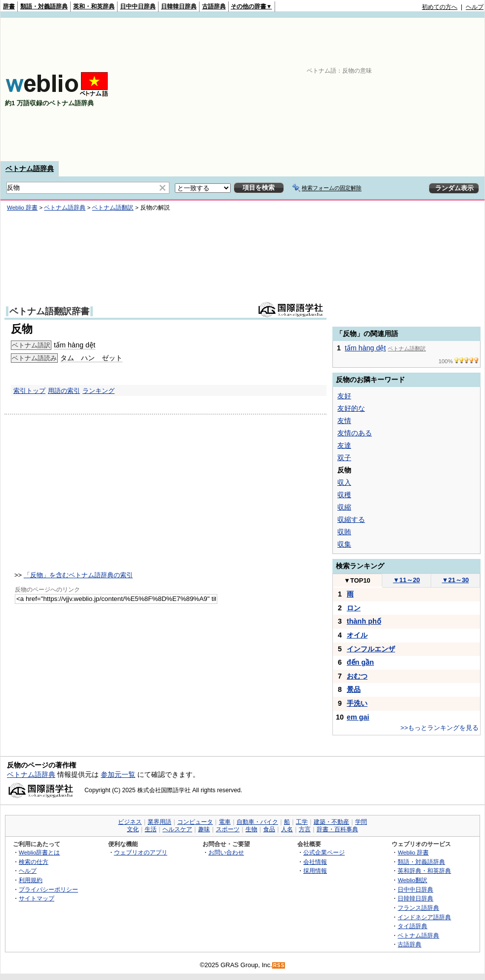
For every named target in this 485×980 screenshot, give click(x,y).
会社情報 (315, 862)
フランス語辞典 (418, 908)
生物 (251, 829)
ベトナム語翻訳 (113, 208)
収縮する (351, 519)
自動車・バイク (257, 822)
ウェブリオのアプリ (141, 852)
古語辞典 (214, 6)
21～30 (456, 580)
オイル (357, 635)
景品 (354, 689)
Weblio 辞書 (22, 208)
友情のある (355, 433)
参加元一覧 (118, 774)
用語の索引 (64, 391)
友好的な (351, 408)
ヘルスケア (177, 829)
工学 (302, 822)
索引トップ (29, 391)
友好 (344, 396)
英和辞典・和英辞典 (424, 871)
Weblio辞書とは (39, 852)
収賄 (344, 532)
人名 (287, 829)
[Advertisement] (356, 89)
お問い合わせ (226, 852)
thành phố (364, 621)
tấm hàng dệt (75, 345)
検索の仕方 (34, 862)
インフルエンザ (371, 649)
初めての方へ (440, 7)
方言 (305, 829)
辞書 (9, 6)
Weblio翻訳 (412, 880)
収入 (344, 482)
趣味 (204, 829)
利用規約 (31, 880)
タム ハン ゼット (91, 358)
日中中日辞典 (138, 6)
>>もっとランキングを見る (440, 728)
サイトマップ (37, 898)
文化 (133, 829)
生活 (151, 829)
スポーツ (228, 829)
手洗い (357, 703)
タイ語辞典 (412, 926)
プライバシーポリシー (48, 889)
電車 (225, 822)
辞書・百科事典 (337, 829)
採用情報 (315, 871)
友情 (344, 421)
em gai (358, 717)
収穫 (344, 495)
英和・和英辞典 (94, 6)
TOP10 (357, 580)
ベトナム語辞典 (30, 169)
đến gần (360, 662)
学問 (361, 822)
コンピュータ (195, 822)
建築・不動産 (331, 822)
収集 (344, 544)
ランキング (99, 391)
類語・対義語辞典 (44, 6)
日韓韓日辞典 (179, 6)
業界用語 (160, 822)
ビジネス (130, 822)
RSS (279, 965)
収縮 (344, 507)
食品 (269, 829)
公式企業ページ (324, 852)
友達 (344, 445)
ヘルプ (475, 7)
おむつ (357, 676)
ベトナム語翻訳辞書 (49, 311)
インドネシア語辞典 (424, 917)
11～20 (407, 580)
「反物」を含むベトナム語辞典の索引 (78, 575)
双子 (344, 458)
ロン (354, 608)
